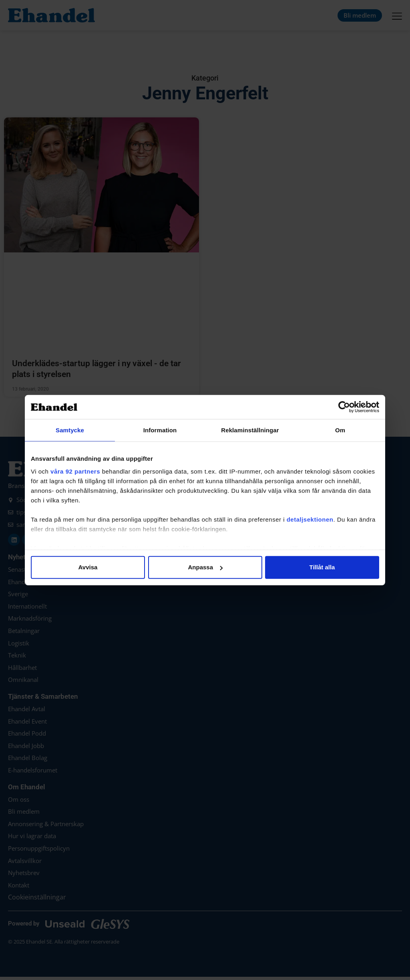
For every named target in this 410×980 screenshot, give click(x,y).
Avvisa (88, 567)
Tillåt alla (322, 567)
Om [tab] (340, 430)
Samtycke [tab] (70, 430)
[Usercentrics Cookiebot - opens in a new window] (344, 407)
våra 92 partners (75, 471)
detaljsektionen (310, 519)
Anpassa (205, 567)
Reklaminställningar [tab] (250, 430)
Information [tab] (160, 430)
